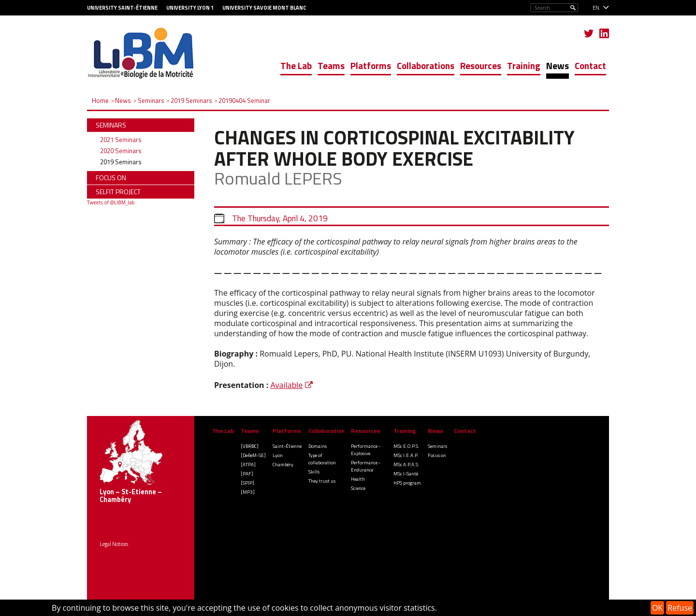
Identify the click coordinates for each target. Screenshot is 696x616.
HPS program (407, 483)
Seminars (437, 446)
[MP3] (248, 492)
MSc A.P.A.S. (406, 465)
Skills (314, 472)
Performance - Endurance (366, 466)
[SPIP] (247, 483)
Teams (331, 65)
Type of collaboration (322, 459)
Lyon (278, 455)
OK (657, 608)
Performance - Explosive (366, 450)
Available (286, 385)
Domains (318, 446)
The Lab (296, 65)
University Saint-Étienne (122, 8)
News (558, 65)
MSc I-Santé (406, 474)
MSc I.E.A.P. (406, 455)
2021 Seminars (121, 140)
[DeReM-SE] (253, 455)
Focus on (437, 455)
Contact (590, 65)
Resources (481, 65)
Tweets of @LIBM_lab (111, 202)
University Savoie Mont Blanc (264, 8)
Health (358, 479)
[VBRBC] (250, 446)
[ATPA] (248, 465)
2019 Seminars (121, 162)
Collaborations (426, 65)
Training (524, 65)
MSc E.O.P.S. (406, 446)
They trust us (322, 481)
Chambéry (283, 465)
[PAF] (247, 474)
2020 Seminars (121, 151)
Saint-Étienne (287, 446)
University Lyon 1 (190, 8)
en (596, 8)
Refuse (680, 608)
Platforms (371, 65)
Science (358, 488)
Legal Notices (114, 544)
